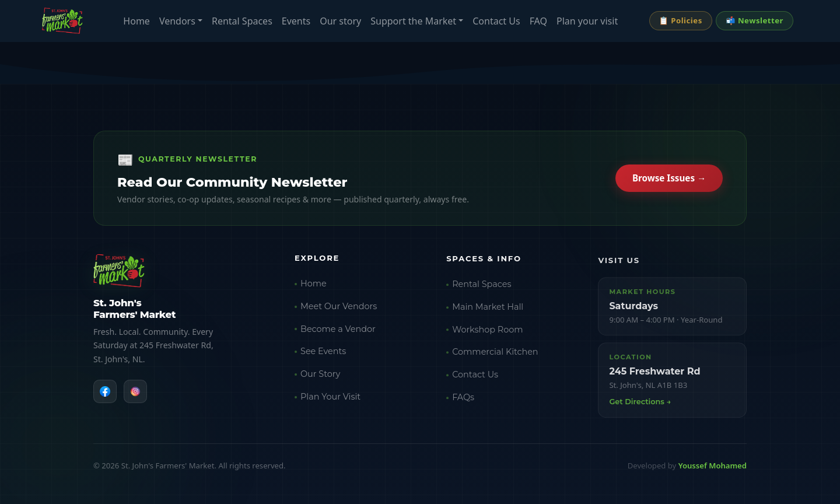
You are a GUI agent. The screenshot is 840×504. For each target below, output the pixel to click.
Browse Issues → (669, 180)
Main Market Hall (488, 313)
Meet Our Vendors (339, 310)
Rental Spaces (242, 21)
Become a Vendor (338, 333)
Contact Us (496, 21)
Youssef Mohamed (713, 466)
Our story (340, 21)
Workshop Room (487, 336)
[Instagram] (135, 393)
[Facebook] (105, 393)
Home (136, 21)
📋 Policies (681, 20)
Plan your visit (587, 21)
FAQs (463, 404)
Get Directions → (640, 410)
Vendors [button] (177, 21)
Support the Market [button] (413, 21)
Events (296, 21)
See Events (323, 355)
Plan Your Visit (330, 401)
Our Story (320, 378)
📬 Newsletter (755, 20)
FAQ (538, 21)
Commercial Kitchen (495, 358)
